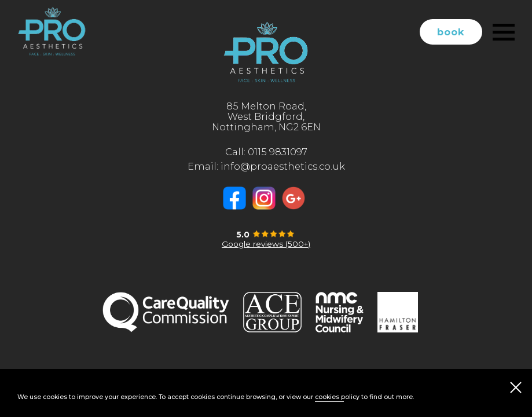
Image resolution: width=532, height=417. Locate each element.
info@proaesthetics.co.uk (283, 166)
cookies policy (337, 397)
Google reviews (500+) (266, 244)
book (451, 32)
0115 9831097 (278, 152)
